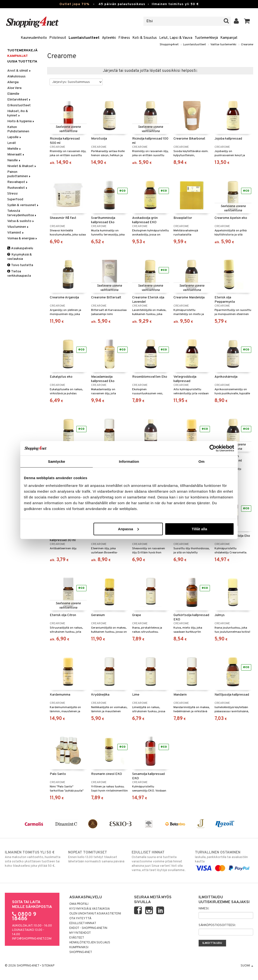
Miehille (14, 149)
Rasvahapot (18, 182)
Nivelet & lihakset (22, 166)
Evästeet (77, 938)
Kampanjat (229, 38)
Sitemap (48, 966)
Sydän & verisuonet (23, 205)
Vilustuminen (18, 227)
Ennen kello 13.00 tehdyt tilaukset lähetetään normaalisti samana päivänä (97, 857)
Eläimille (13, 94)
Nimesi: (204, 909)
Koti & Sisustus (145, 38)
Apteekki (109, 38)
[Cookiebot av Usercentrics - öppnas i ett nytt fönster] (213, 448)
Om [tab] (201, 461)
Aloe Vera (14, 88)
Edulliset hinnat (83, 923)
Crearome (247, 45)
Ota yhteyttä (80, 919)
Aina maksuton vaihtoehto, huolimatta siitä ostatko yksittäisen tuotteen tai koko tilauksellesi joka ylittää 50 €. (34, 859)
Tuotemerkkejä (206, 38)
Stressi (12, 194)
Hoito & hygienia (21, 121)
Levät (12, 143)
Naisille (14, 160)
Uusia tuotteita (22, 62)
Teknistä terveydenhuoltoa (22, 213)
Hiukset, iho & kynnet (18, 113)
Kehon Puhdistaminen (18, 129)
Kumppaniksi (79, 947)
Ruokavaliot (18, 188)
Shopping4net (169, 45)
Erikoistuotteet (19, 105)
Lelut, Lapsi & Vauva (176, 38)
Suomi (247, 966)
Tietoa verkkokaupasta (19, 274)
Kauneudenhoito (34, 38)
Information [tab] (129, 461)
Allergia (13, 82)
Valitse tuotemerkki (223, 45)
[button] (247, 21)
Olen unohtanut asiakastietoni (95, 914)
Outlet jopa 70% (74, 4)
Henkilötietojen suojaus (90, 943)
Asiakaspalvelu (20, 248)
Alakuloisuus (16, 77)
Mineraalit (16, 155)
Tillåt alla (199, 529)
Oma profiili (79, 904)
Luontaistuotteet (84, 38)
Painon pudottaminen (19, 174)
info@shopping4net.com (32, 939)
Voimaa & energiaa (22, 238)
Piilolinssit (58, 38)
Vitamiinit (16, 233)
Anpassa (128, 529)
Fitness (124, 38)
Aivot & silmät (19, 71)
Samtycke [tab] (57, 461)
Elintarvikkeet (19, 100)
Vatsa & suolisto (21, 221)
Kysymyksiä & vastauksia (20, 257)
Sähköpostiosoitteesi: (217, 925)
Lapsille (14, 137)
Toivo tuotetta (20, 265)
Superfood (15, 199)
